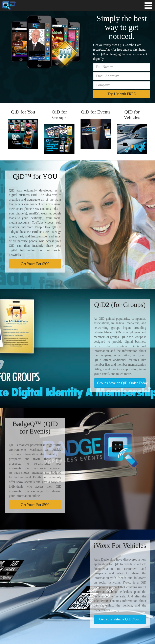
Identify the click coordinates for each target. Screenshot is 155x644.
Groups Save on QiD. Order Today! (122, 383)
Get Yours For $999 (35, 264)
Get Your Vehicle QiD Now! (120, 619)
